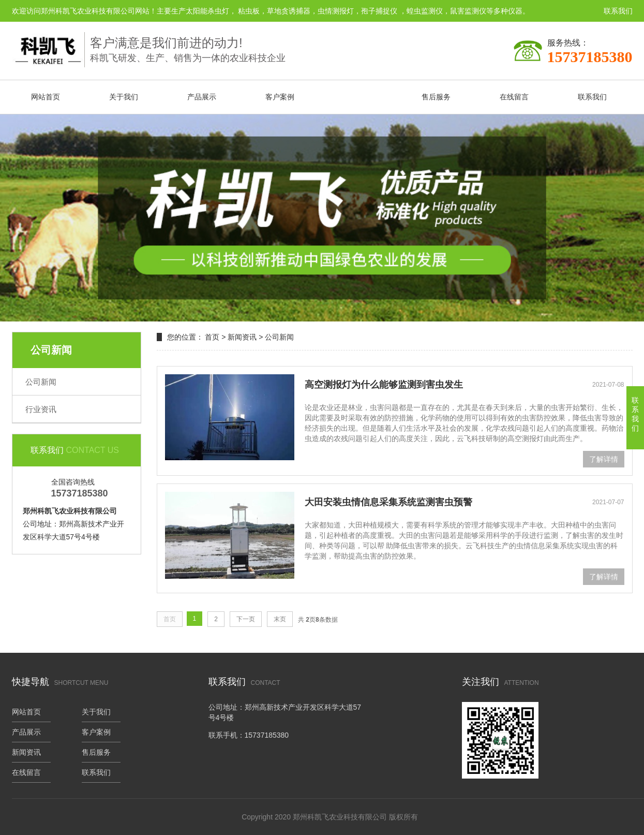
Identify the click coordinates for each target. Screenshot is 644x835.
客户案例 (280, 97)
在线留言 (514, 97)
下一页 (246, 619)
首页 (212, 337)
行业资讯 (41, 409)
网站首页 (46, 97)
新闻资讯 (358, 97)
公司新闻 (41, 382)
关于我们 (124, 97)
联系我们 (618, 11)
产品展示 (202, 97)
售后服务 (436, 97)
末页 (280, 619)
